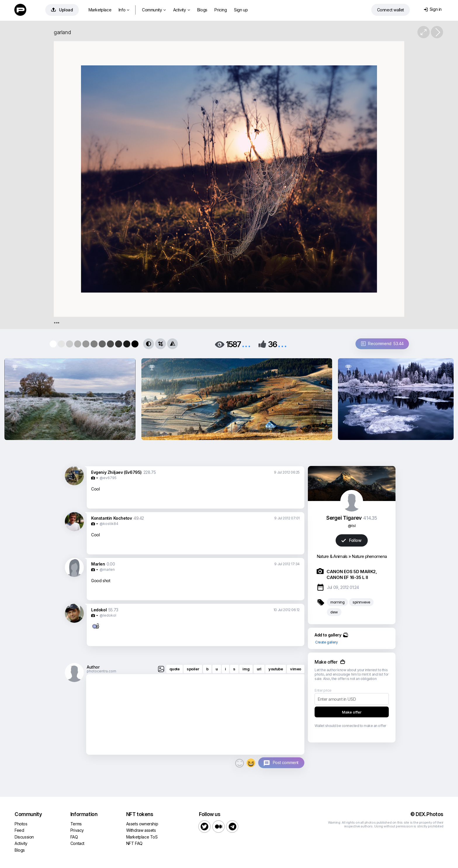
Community (154, 10)
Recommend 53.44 (382, 343)
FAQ (74, 837)
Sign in (433, 9)
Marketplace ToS (142, 837)
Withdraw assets (141, 830)
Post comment (286, 762)
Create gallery (326, 642)
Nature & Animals (332, 556)
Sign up (241, 10)
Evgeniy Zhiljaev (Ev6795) (116, 472)
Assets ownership (142, 824)
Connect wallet (391, 10)
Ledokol (99, 610)
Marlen (98, 564)
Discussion (24, 837)
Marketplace (100, 10)
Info (124, 10)
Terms (76, 824)
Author (93, 667)
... (246, 344)
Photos (21, 824)
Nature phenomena (369, 556)
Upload (62, 10)
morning (337, 602)
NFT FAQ (134, 843)
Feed (19, 830)
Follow (351, 540)
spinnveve (361, 602)
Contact (77, 843)
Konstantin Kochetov (111, 518)
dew (334, 612)
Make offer (352, 712)
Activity (182, 10)
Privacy (77, 830)
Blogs (202, 10)
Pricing (221, 10)
